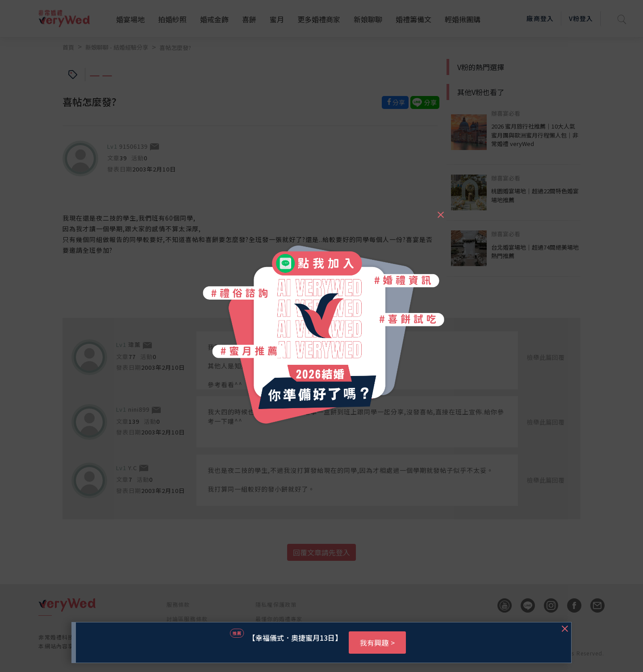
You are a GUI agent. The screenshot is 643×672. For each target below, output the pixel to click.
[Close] (440, 211)
